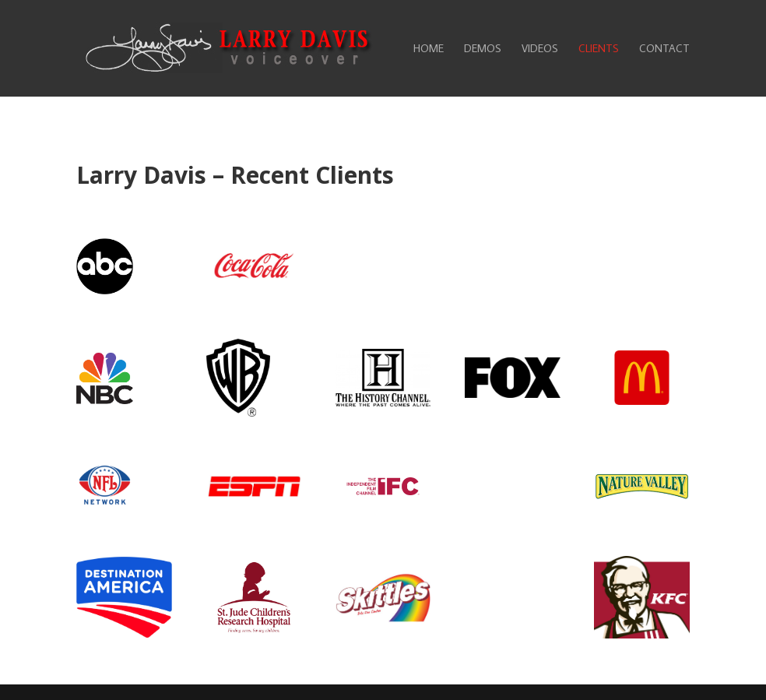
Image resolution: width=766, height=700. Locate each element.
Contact (664, 49)
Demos (483, 49)
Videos (540, 49)
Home (429, 49)
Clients (599, 49)
